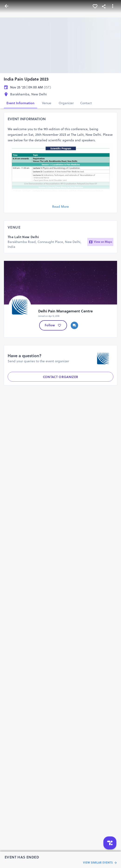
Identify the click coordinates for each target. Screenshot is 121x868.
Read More (60, 207)
